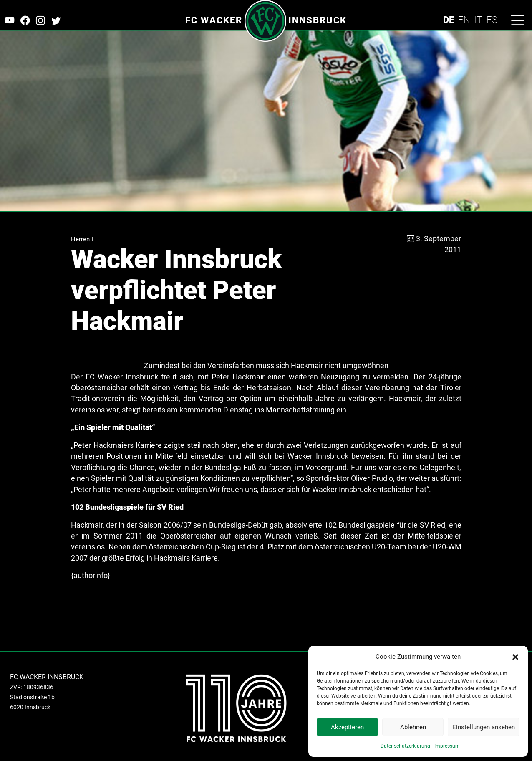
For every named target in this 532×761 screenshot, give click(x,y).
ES (492, 20)
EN (464, 20)
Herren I (82, 239)
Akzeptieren (347, 727)
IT (478, 20)
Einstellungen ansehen (484, 727)
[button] (515, 657)
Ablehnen (413, 727)
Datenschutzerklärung (405, 746)
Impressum (447, 746)
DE (449, 20)
